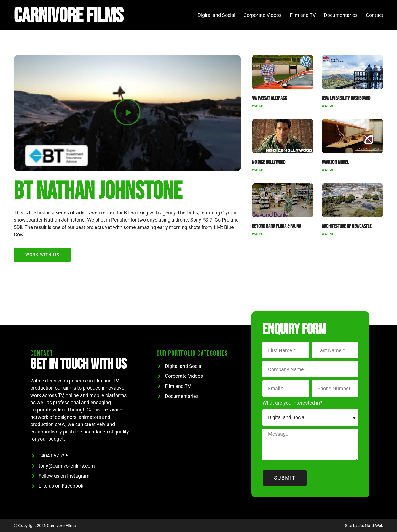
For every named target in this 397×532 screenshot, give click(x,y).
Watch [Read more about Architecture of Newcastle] (327, 234)
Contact (375, 15)
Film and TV (303, 15)
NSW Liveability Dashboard (346, 98)
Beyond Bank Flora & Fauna (277, 226)
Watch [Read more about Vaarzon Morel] (327, 170)
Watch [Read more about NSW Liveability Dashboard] (327, 106)
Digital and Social (216, 15)
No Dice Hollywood (269, 162)
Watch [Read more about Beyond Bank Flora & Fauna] (258, 234)
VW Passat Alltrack (269, 98)
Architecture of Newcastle (347, 226)
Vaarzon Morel (335, 162)
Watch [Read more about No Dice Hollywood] (258, 170)
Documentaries (341, 15)
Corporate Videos (262, 15)
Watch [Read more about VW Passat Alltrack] (258, 106)
